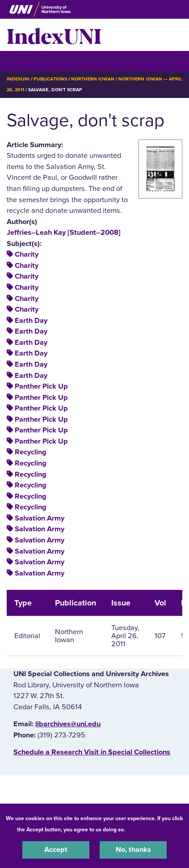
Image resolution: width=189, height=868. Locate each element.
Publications (50, 79)
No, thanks (133, 850)
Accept (56, 850)
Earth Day (31, 321)
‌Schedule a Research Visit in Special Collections (92, 752)
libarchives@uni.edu (68, 724)
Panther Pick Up (41, 386)
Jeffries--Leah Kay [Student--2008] (64, 233)
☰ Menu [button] (23, 61)
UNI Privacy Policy (150, 830)
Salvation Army (40, 518)
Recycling (31, 452)
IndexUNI (54, 35)
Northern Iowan (93, 79)
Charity (27, 254)
